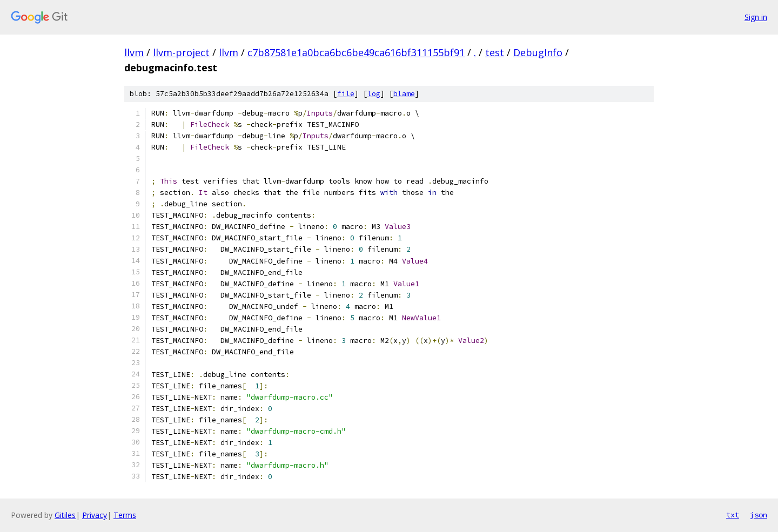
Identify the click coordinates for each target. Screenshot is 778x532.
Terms (125, 515)
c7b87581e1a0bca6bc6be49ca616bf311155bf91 (356, 52)
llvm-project (181, 52)
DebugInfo (538, 52)
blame (404, 94)
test (495, 52)
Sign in (756, 17)
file (346, 94)
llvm (134, 52)
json (759, 515)
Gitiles (65, 515)
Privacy (95, 515)
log (374, 94)
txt (733, 515)
